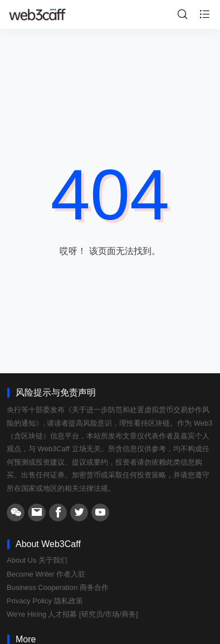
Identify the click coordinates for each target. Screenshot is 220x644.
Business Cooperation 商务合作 (58, 587)
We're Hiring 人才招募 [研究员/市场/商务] (72, 614)
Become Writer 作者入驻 (46, 574)
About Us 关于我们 (37, 560)
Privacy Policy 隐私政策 (45, 601)
